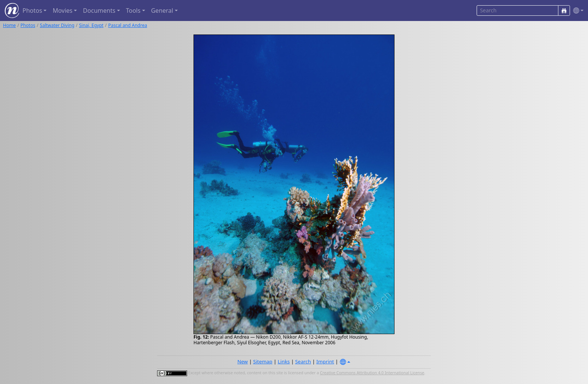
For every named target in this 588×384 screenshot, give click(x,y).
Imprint (325, 361)
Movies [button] (62, 10)
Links (284, 361)
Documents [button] (99, 10)
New (243, 361)
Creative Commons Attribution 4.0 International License (372, 373)
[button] (577, 11)
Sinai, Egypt (91, 25)
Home (9, 25)
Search (303, 361)
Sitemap (263, 361)
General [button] (162, 10)
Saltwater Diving (57, 25)
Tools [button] (133, 10)
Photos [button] (32, 10)
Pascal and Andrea (127, 25)
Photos (28, 25)
